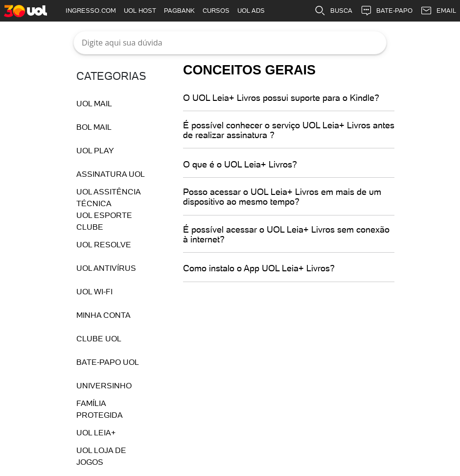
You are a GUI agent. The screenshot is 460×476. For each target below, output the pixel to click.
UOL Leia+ (96, 433)
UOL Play (95, 151)
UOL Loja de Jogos (101, 456)
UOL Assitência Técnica (108, 198)
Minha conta (103, 315)
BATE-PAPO (386, 11)
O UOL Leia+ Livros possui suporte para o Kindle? (281, 98)
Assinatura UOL (111, 174)
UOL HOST (140, 11)
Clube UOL (99, 339)
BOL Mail (94, 127)
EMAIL (438, 11)
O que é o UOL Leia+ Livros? (240, 165)
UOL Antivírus (106, 268)
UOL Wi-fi (94, 292)
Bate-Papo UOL (108, 362)
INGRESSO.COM (91, 11)
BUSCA (333, 11)
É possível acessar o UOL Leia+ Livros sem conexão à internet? (286, 235)
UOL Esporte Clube (104, 221)
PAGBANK (179, 11)
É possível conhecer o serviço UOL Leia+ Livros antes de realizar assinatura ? (289, 130)
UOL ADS (251, 11)
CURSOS (216, 11)
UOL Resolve (104, 245)
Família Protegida (100, 409)
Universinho (104, 386)
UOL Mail (94, 104)
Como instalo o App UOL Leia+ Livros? (259, 268)
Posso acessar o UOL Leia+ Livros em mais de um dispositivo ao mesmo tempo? (282, 197)
